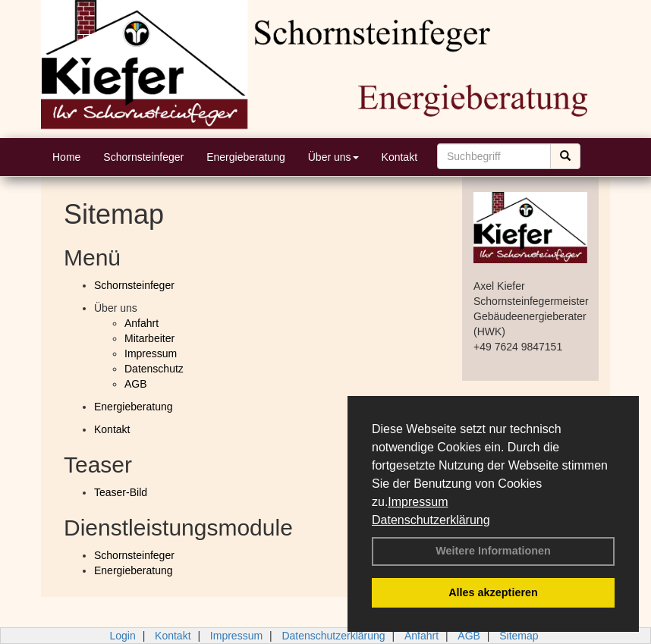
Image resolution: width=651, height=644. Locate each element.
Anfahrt (142, 323)
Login (122, 636)
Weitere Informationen (493, 551)
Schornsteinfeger (143, 157)
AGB (136, 384)
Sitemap (519, 636)
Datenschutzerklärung (431, 520)
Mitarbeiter (149, 338)
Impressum (418, 502)
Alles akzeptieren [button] (493, 592)
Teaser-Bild (121, 492)
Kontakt (399, 157)
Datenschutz (154, 369)
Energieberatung (246, 157)
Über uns (333, 157)
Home (66, 157)
